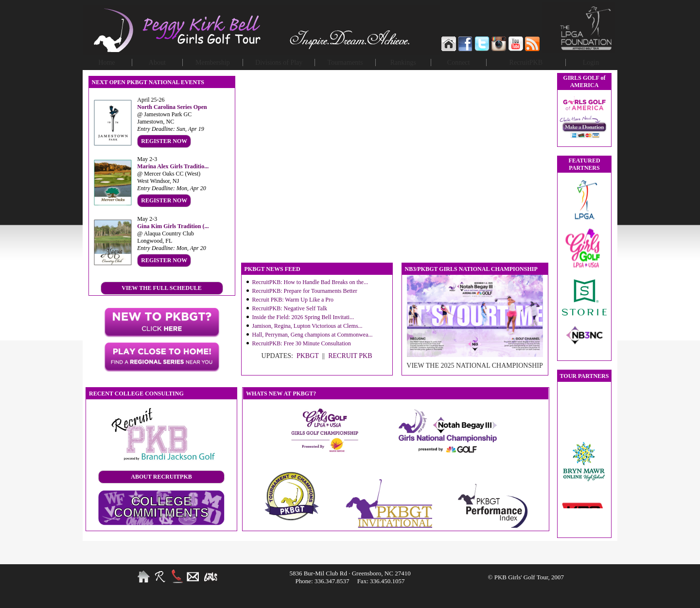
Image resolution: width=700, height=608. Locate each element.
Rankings (403, 63)
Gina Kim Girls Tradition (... (173, 226)
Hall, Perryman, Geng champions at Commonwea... (313, 335)
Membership (213, 63)
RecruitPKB (526, 63)
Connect (459, 63)
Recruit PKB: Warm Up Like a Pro (293, 300)
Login (591, 63)
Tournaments (345, 63)
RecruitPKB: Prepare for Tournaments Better (305, 291)
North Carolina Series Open (172, 107)
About (157, 63)
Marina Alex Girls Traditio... (173, 166)
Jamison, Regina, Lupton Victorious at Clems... (307, 326)
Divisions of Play (279, 63)
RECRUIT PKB (350, 356)
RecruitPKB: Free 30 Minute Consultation (302, 343)
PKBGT (308, 356)
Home (106, 63)
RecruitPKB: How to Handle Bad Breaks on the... (310, 282)
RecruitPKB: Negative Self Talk (290, 308)
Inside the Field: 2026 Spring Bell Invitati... (303, 317)
